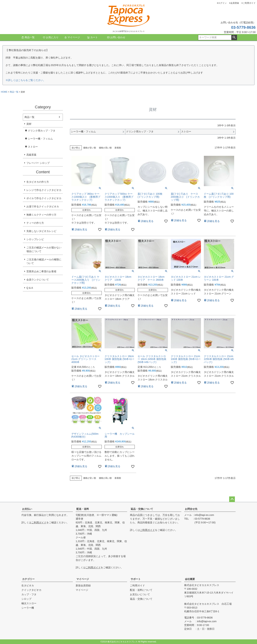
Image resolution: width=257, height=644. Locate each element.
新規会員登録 (83, 585)
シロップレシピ (35, 239)
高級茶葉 (31, 155)
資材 (29, 124)
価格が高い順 (105, 148)
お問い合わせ (116, 37)
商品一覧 (28, 37)
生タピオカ (28, 585)
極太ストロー (29, 603)
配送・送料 (83, 509)
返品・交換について (142, 509)
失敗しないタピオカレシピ (41, 231)
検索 (234, 37)
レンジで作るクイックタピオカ (44, 190)
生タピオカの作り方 (38, 182)
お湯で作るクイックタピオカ (43, 206)
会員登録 (235, 3)
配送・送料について (141, 590)
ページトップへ (232, 499)
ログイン (222, 3)
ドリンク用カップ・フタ (42, 131)
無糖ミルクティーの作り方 (41, 215)
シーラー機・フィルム (40, 139)
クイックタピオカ (31, 590)
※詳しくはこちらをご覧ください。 (26, 80)
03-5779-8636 (243, 27)
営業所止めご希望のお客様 (41, 271)
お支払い (27, 509)
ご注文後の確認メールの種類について (44, 261)
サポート (136, 579)
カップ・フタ (29, 594)
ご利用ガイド (249, 3)
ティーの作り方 (35, 223)
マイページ (72, 37)
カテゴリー (28, 579)
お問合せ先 (191, 509)
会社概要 (190, 579)
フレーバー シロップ (38, 163)
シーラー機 (28, 608)
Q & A (30, 288)
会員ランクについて (38, 280)
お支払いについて (140, 594)
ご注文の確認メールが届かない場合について (44, 249)
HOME (4, 92)
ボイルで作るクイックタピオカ (44, 198)
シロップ (26, 599)
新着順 (118, 148)
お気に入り (51, 37)
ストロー (33, 147)
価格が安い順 (90, 148)
